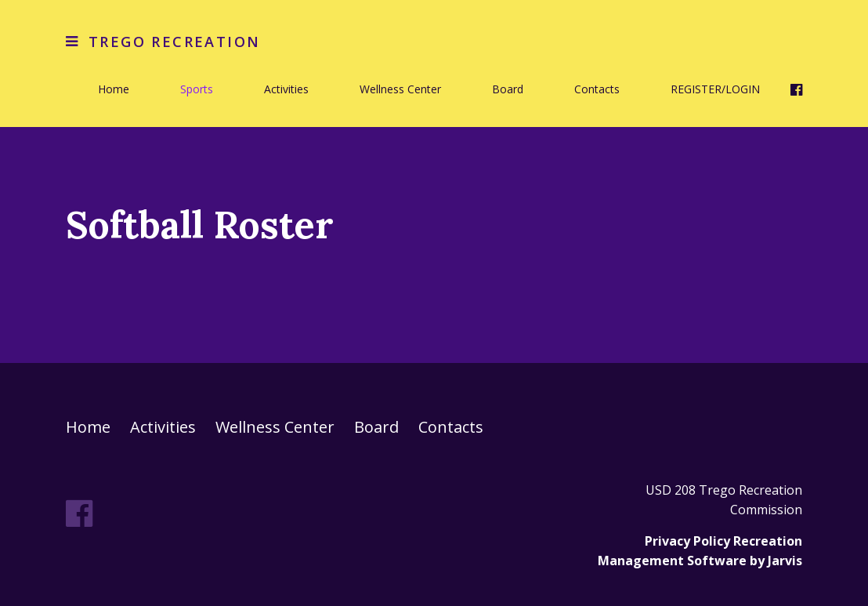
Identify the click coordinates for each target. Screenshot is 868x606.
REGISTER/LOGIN (715, 89)
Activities (286, 89)
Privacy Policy (687, 541)
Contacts (597, 89)
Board (508, 89)
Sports (197, 89)
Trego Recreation (174, 42)
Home (114, 89)
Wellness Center (400, 89)
